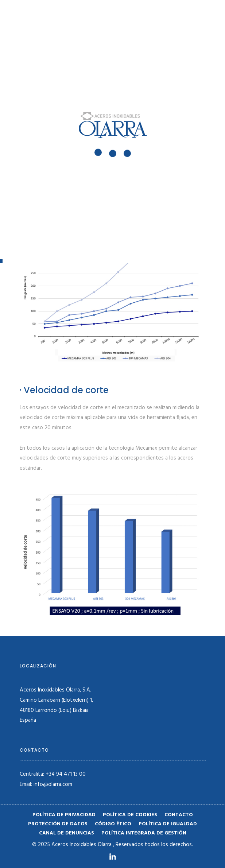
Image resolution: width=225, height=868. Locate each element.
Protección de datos (58, 824)
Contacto (179, 815)
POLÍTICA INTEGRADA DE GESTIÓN (144, 833)
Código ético (113, 824)
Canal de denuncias (67, 833)
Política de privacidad (64, 815)
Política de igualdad (168, 824)
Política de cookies (130, 815)
